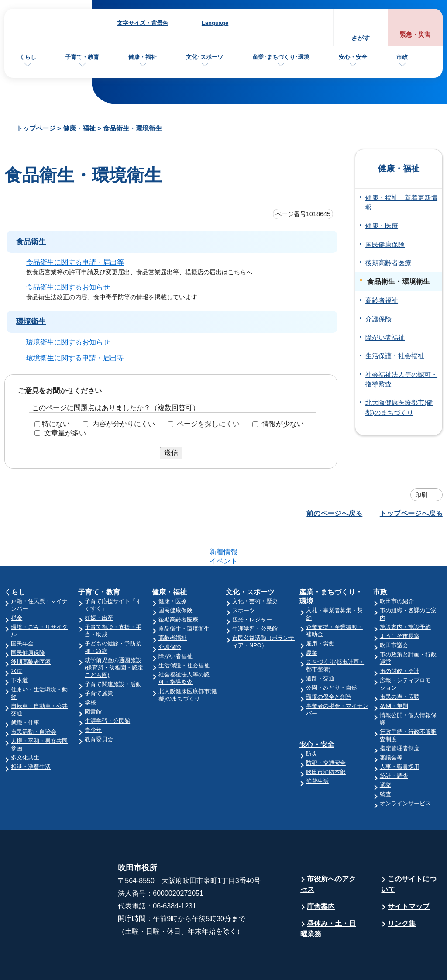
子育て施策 (99, 659)
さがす (361, 38)
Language (215, 23)
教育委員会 (99, 705)
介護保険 (378, 319)
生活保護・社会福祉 (395, 356)
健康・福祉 (143, 57)
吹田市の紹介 (397, 567)
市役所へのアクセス (328, 850)
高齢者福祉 (382, 300)
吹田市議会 (394, 611)
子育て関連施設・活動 (113, 650)
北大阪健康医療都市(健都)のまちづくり (399, 407)
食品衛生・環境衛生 (184, 595)
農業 (312, 619)
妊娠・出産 (99, 584)
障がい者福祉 (385, 338)
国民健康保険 (385, 245)
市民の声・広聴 (400, 663)
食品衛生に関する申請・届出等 (75, 262)
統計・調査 (394, 742)
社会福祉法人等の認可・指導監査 (401, 380)
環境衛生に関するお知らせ (68, 342)
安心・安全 (353, 57)
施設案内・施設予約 (405, 593)
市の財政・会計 (400, 637)
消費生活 (317, 747)
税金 (17, 584)
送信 (171, 453)
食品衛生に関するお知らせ (68, 287)
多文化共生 (25, 723)
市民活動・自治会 (34, 698)
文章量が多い (65, 433)
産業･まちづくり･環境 (281, 57)
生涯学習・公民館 (107, 687)
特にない (56, 424)
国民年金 (22, 609)
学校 (90, 668)
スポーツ (244, 576)
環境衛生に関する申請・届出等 (75, 357)
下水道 (19, 646)
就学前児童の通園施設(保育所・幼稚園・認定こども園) (114, 633)
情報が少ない (283, 424)
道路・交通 (320, 644)
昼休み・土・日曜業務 (328, 895)
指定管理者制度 (400, 714)
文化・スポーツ (250, 558)
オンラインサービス (405, 769)
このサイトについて (409, 850)
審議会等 (391, 723)
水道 (17, 637)
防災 (312, 719)
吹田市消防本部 (326, 738)
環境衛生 (31, 322)
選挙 (385, 751)
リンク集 (402, 889)
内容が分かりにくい (124, 424)
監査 (385, 760)
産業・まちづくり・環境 (331, 562)
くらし (28, 57)
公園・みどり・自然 (332, 654)
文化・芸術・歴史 (255, 567)
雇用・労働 (320, 609)
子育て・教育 (82, 57)
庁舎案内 (321, 872)
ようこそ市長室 (400, 602)
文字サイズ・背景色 (143, 23)
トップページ (36, 128)
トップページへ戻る (411, 513)
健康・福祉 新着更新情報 (401, 203)
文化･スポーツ (205, 57)
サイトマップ (409, 872)
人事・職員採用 (400, 733)
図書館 (93, 678)
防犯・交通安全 (326, 729)
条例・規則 (394, 672)
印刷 (421, 495)
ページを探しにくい (208, 424)
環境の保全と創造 (329, 663)
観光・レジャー (252, 585)
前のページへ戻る (334, 513)
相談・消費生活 (31, 733)
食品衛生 (31, 242)
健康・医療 (382, 226)
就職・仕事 (25, 688)
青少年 (93, 696)
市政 (402, 57)
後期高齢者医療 (388, 263)
